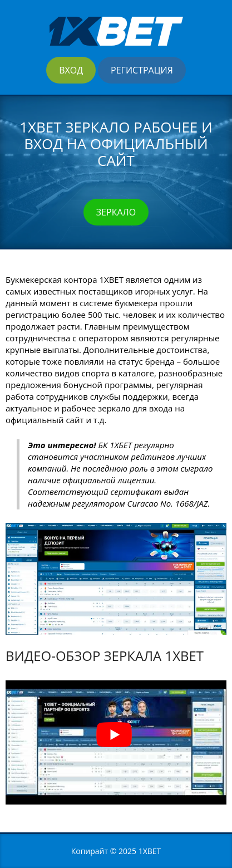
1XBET (150, 851)
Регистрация (142, 70)
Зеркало (116, 212)
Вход (71, 70)
